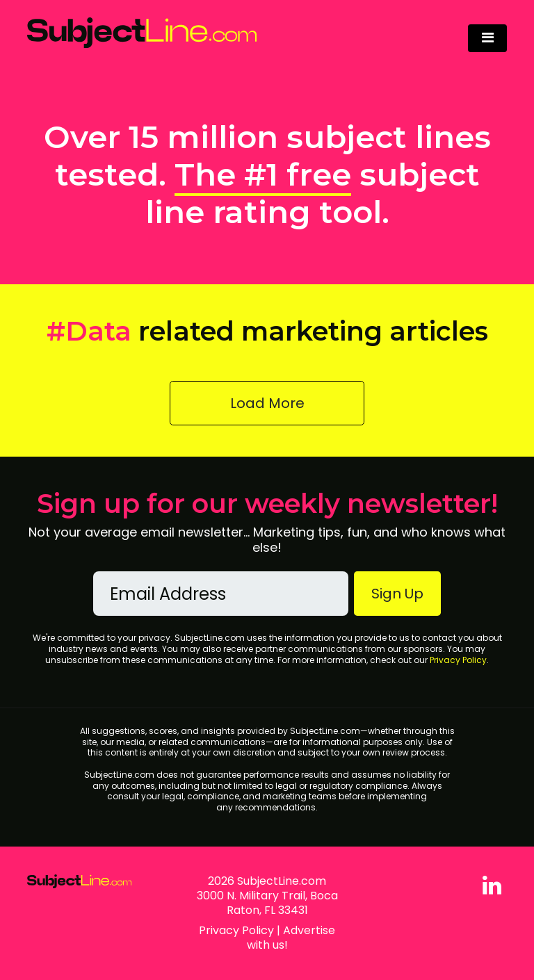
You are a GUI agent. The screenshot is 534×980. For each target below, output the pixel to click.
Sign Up (397, 594)
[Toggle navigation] (487, 38)
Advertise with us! (291, 938)
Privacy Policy (458, 660)
